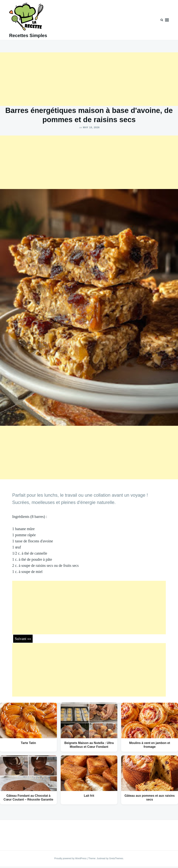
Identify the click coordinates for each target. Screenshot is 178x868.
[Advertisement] (89, 79)
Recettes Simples (28, 35)
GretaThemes (116, 858)
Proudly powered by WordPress (71, 858)
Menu (167, 20)
